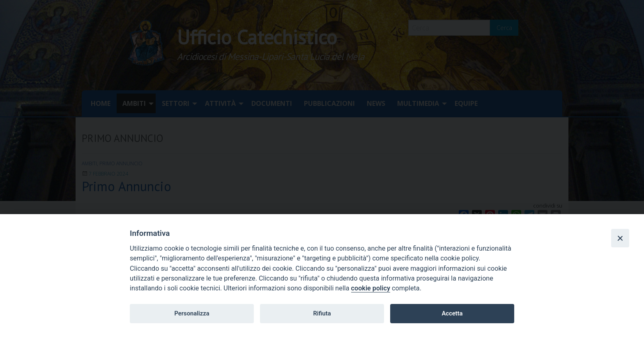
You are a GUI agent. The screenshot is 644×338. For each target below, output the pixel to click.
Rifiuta (322, 313)
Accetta (452, 313)
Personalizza (192, 313)
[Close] (620, 238)
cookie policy (371, 288)
